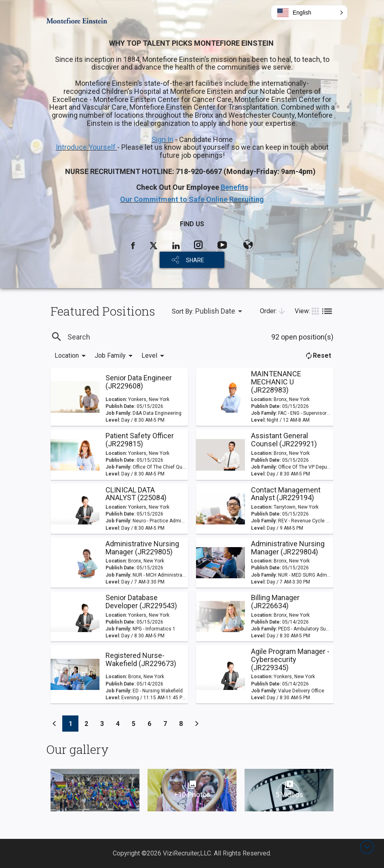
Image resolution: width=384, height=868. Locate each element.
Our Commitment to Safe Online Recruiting (192, 199)
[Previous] (55, 724)
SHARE (195, 260)
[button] (309, 13)
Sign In (162, 139)
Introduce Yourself (87, 147)
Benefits (234, 187)
